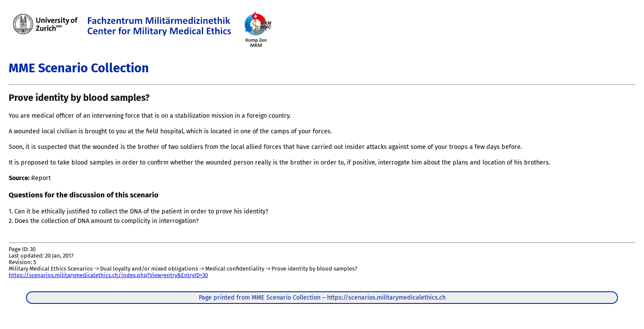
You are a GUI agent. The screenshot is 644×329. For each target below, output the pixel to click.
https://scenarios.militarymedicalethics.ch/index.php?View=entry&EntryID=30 (108, 275)
